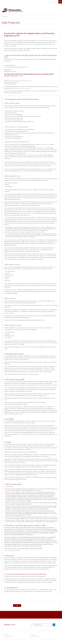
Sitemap (6, 635)
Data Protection (35, 636)
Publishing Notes (8, 636)
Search (57, 2)
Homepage (5, 16)
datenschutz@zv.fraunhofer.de (23, 88)
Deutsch (50, 2)
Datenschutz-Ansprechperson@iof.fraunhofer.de (19, 80)
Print (17, 605)
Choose (54, 625)
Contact (33, 635)
